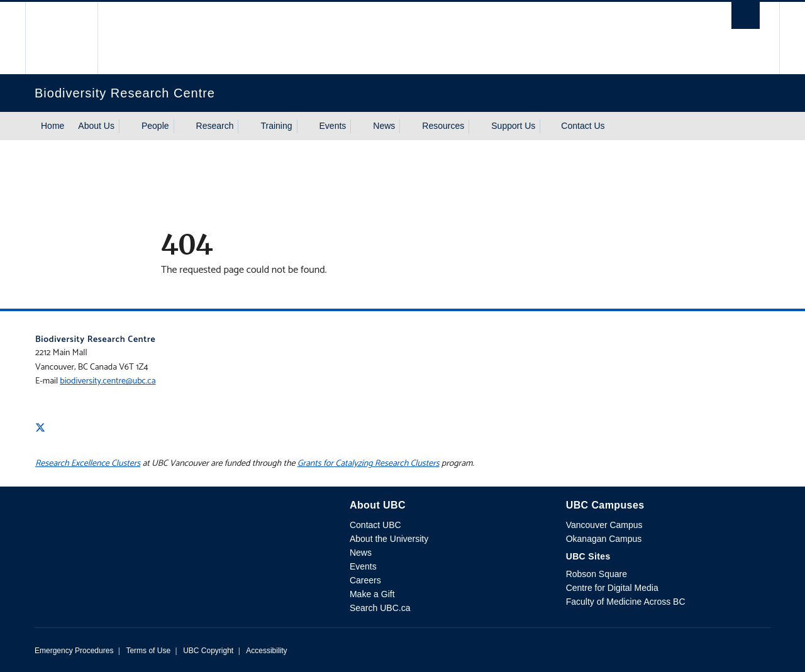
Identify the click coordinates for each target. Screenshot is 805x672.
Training (276, 126)
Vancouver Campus (604, 525)
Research (215, 126)
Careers (365, 580)
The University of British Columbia (61, 38)
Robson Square (597, 574)
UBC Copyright (208, 651)
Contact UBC (375, 525)
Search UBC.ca (380, 608)
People (155, 126)
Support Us (513, 126)
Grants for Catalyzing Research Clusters (369, 464)
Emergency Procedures (74, 651)
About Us (96, 126)
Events (333, 126)
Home (53, 126)
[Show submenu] (126, 126)
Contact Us (583, 126)
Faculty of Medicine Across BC (626, 602)
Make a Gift (372, 594)
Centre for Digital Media (612, 588)
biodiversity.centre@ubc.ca (108, 381)
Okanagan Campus (604, 539)
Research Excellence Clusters (88, 464)
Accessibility (266, 651)
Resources (443, 126)
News (384, 126)
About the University (389, 539)
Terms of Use (148, 651)
